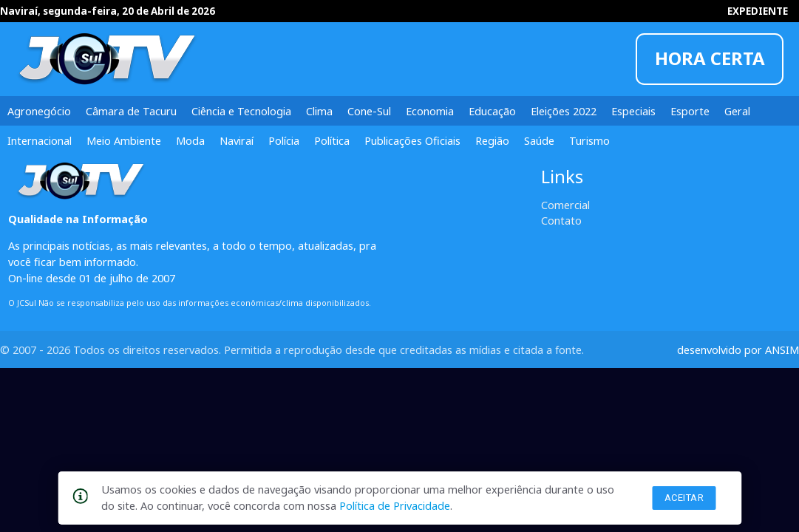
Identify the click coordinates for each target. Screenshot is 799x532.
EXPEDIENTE (758, 11)
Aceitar (684, 498)
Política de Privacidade (395, 505)
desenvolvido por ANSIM (738, 349)
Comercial (565, 205)
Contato (561, 220)
